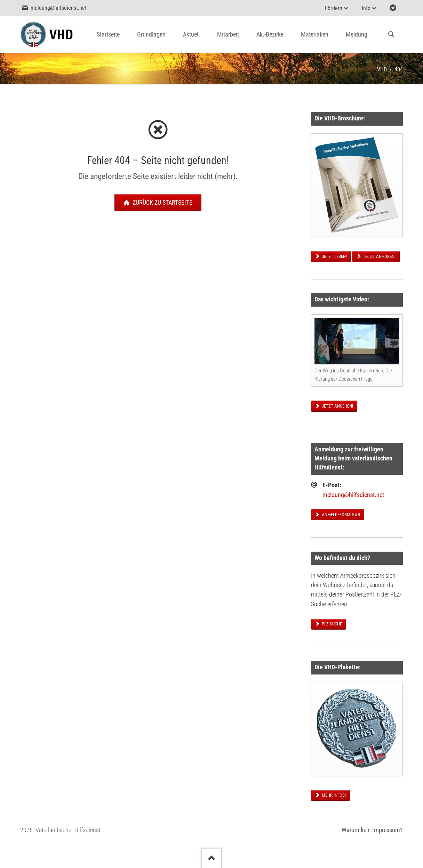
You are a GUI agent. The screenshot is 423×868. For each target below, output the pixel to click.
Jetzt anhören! (379, 256)
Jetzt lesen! (334, 256)
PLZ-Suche (331, 624)
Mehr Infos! (333, 795)
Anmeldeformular (340, 515)
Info (366, 8)
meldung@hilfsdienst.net (353, 495)
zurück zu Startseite (162, 203)
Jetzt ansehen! (337, 406)
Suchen (391, 35)
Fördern (334, 8)
